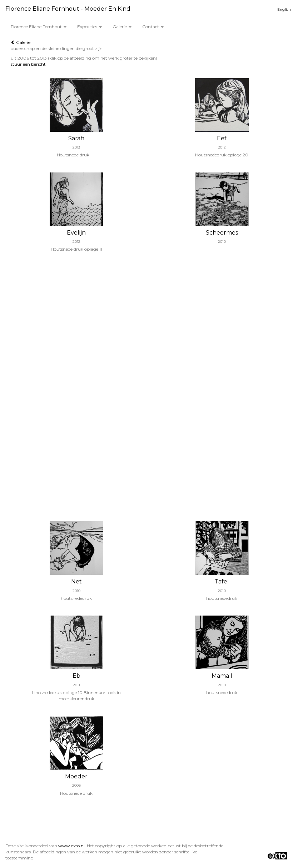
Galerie (21, 42)
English (284, 9)
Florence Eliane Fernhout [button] (39, 27)
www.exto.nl (71, 846)
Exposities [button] (90, 27)
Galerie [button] (122, 27)
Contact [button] (153, 27)
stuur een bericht (28, 64)
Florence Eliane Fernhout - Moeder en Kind (68, 9)
